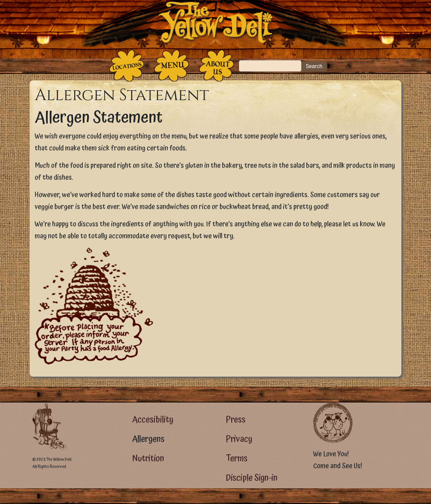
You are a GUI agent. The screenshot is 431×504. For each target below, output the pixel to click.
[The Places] (127, 66)
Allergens (148, 439)
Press (236, 420)
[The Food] (172, 66)
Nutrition (148, 459)
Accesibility (153, 420)
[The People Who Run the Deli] (217, 66)
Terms (237, 459)
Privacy (239, 439)
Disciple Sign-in (252, 478)
